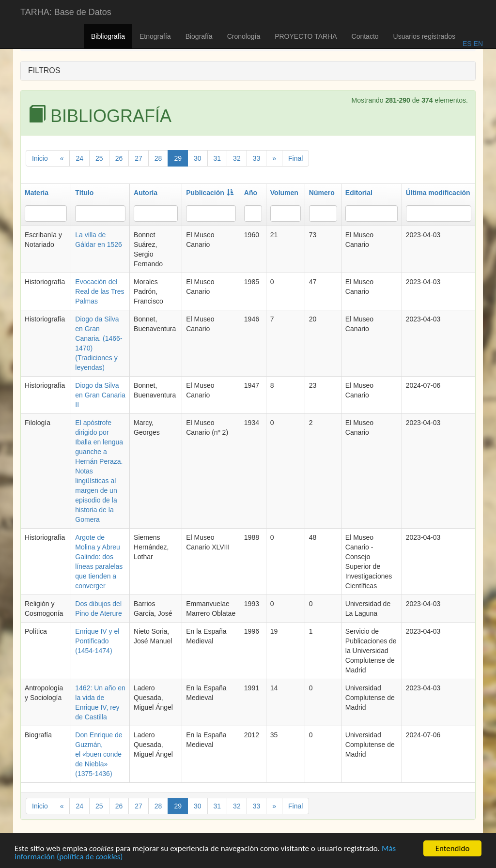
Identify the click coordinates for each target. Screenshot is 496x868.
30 (198, 158)
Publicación (210, 193)
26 (119, 158)
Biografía (199, 36)
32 (237, 158)
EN (477, 44)
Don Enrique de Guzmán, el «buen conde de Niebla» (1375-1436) (99, 754)
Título (84, 193)
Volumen (284, 193)
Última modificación (438, 193)
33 (257, 158)
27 (139, 158)
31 (217, 158)
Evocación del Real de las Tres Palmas (100, 291)
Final (295, 158)
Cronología (244, 36)
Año (251, 193)
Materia (37, 193)
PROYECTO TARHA (306, 36)
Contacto (365, 36)
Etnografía (155, 36)
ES (467, 44)
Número (322, 193)
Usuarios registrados (424, 36)
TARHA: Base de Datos (66, 12)
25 (99, 158)
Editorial (359, 193)
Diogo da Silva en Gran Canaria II (100, 395)
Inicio (40, 158)
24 (79, 158)
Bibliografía (108, 36)
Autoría (146, 193)
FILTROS (44, 70)
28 (158, 158)
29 (178, 158)
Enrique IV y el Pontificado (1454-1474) (97, 641)
